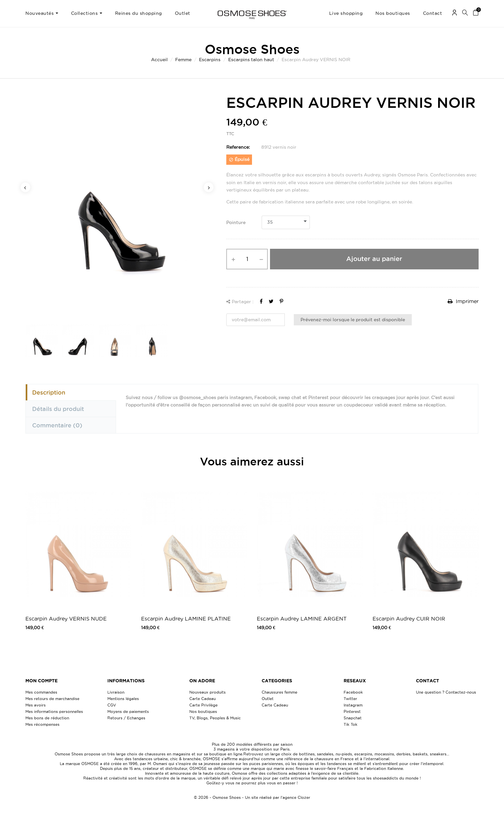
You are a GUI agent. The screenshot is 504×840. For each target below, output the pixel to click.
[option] (117, 205)
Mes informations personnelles (54, 711)
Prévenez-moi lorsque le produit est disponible (353, 320)
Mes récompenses (42, 724)
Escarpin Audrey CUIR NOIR (409, 619)
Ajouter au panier (374, 259)
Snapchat (353, 718)
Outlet (268, 699)
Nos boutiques (203, 711)
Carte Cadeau (203, 699)
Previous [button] (25, 187)
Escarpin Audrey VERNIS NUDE (66, 619)
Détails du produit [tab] (58, 409)
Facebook (353, 692)
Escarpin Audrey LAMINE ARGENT (302, 619)
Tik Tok (351, 724)
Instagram (353, 705)
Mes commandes (41, 692)
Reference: (238, 147)
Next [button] (209, 187)
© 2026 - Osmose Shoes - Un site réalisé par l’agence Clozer (252, 797)
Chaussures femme (279, 692)
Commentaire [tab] (57, 425)
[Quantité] (247, 259)
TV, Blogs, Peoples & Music (215, 718)
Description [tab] (49, 392)
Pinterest (352, 711)
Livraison (116, 692)
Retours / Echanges (126, 718)
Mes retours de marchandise (52, 699)
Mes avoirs (36, 705)
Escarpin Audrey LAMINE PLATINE (186, 619)
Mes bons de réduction (47, 718)
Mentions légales (123, 699)
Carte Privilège (203, 705)
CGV (112, 705)
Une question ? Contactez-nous (446, 692)
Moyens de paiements (128, 711)
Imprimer (463, 301)
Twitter (350, 699)
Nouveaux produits (207, 692)
